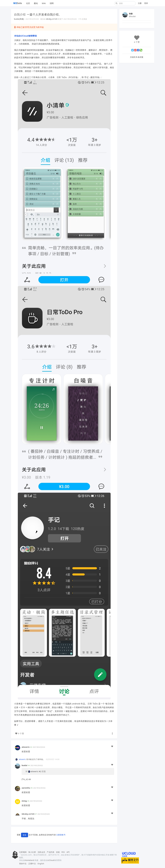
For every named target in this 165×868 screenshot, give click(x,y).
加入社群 (32, 852)
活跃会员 (41, 852)
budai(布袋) (19, 19)
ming (24, 801)
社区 (28, 3)
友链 (58, 852)
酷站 (36, 3)
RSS (63, 852)
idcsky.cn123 (52, 19)
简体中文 (23, 864)
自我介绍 (20, 14)
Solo (18, 3)
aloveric (26, 747)
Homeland (29, 860)
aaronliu (26, 788)
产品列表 (51, 852)
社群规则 (23, 852)
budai (24, 765)
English (41, 864)
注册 (140, 3)
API (68, 852)
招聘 (52, 3)
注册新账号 (61, 835)
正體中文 (32, 864)
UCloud (51, 860)
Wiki (44, 3)
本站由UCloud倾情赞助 (26, 36)
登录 (146, 3)
